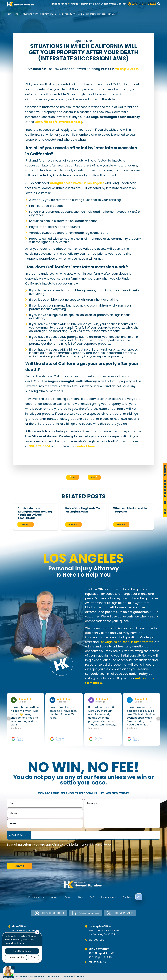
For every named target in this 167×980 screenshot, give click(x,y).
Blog (92, 4)
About (74, 4)
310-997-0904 (97, 940)
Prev (73, 477)
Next (94, 477)
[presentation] (28, 855)
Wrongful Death (127, 69)
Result (85, 4)
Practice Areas (59, 4)
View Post (26, 524)
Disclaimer (77, 845)
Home (10, 14)
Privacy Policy (102, 845)
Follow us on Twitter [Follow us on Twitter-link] (120, 913)
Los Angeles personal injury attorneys (127, 642)
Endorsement (108, 4)
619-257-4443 (97, 962)
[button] (158, 718)
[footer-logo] (83, 885)
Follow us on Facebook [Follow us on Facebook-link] (49, 913)
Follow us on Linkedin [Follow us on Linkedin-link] (85, 913)
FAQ (98, 4)
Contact (122, 4)
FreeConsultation (165, 490)
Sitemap (80, 976)
